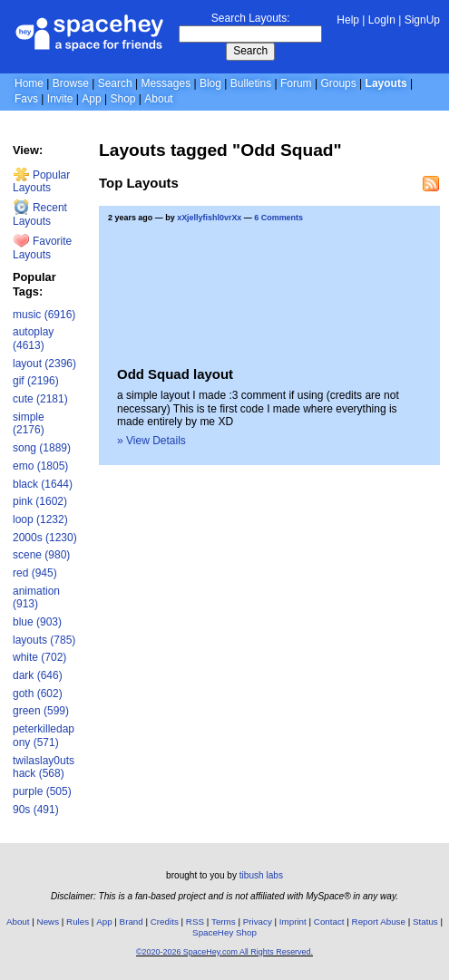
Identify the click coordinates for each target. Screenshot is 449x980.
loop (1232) (40, 519)
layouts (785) (44, 640)
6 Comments (278, 218)
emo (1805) (40, 466)
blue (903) (37, 622)
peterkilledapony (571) (44, 736)
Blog (210, 83)
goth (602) (38, 694)
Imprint (293, 922)
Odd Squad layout (175, 374)
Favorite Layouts (42, 248)
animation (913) (36, 598)
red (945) (35, 573)
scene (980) (41, 555)
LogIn (382, 20)
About (158, 99)
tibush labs (261, 875)
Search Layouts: (251, 18)
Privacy (258, 922)
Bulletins (251, 83)
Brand (132, 922)
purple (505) (42, 791)
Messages (166, 83)
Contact (329, 922)
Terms (224, 922)
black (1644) (43, 484)
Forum (296, 83)
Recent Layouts (40, 214)
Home (29, 83)
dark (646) (38, 675)
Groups (338, 83)
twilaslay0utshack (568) (44, 767)
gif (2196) (36, 381)
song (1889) (42, 448)
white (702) (39, 657)
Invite (60, 99)
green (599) (41, 711)
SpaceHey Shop (224, 932)
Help (348, 20)
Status (425, 922)
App (91, 99)
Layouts (386, 83)
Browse (71, 83)
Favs (26, 99)
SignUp (422, 20)
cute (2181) (40, 399)
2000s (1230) (45, 538)
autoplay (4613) (33, 339)
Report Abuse (379, 922)
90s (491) (36, 810)
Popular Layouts (41, 182)
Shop (122, 99)
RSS (195, 922)
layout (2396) (44, 364)
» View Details (151, 441)
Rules (78, 922)
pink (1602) (40, 501)
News (49, 922)
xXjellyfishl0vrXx (209, 218)
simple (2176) (29, 424)
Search (250, 51)
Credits (165, 922)
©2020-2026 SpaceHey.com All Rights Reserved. (224, 952)
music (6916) (44, 315)
